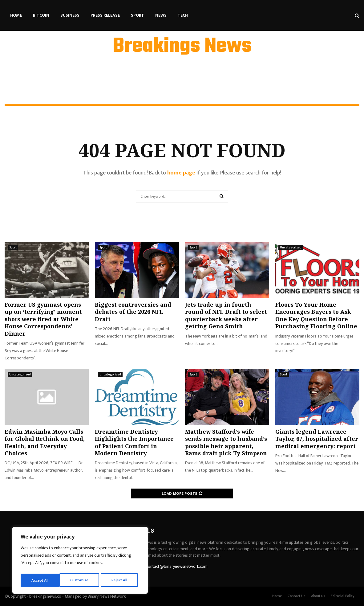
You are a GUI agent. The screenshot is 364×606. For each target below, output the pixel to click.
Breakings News (182, 47)
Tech (183, 15)
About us (318, 596)
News (161, 15)
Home (16, 15)
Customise (40, 580)
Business (70, 15)
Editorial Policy (343, 596)
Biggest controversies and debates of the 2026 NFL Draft (133, 312)
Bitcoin (41, 15)
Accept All (121, 580)
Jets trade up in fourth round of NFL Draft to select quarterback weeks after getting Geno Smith (226, 315)
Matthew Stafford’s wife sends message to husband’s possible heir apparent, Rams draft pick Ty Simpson (226, 442)
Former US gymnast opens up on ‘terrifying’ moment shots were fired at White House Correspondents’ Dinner (43, 319)
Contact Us (296, 596)
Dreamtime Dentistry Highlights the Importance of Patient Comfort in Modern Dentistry (134, 442)
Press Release (105, 15)
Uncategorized (291, 248)
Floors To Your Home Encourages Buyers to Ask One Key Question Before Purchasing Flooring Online (316, 315)
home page (181, 173)
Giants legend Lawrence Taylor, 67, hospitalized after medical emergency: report (317, 439)
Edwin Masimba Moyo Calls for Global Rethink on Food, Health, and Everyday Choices (45, 442)
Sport (138, 15)
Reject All (81, 580)
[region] (80, 561)
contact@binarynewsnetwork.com (177, 566)
